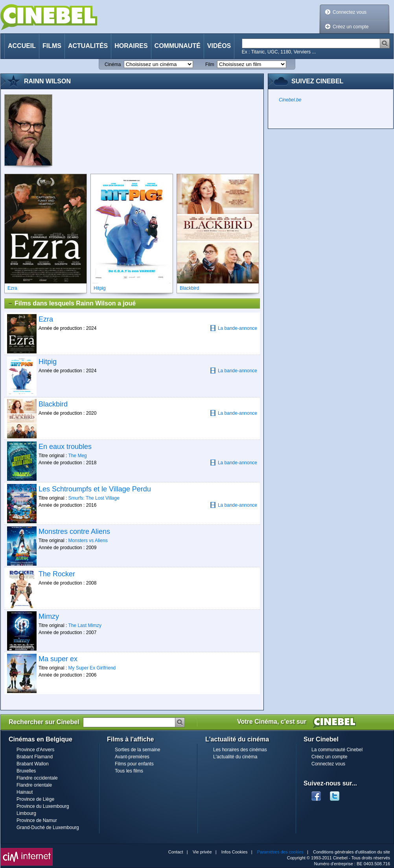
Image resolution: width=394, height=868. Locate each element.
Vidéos (219, 46)
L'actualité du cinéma (235, 757)
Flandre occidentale (37, 778)
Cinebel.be (290, 100)
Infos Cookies (235, 852)
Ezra (46, 319)
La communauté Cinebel (337, 750)
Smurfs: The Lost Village (94, 498)
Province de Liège (35, 799)
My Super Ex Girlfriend (92, 668)
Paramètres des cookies (280, 852)
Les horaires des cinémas (240, 750)
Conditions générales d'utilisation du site (352, 852)
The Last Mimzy (85, 625)
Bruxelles (26, 771)
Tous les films (129, 771)
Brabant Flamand (35, 757)
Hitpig (48, 362)
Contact (176, 852)
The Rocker (57, 574)
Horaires (131, 46)
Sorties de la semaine (137, 750)
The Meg (77, 456)
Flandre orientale (34, 785)
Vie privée (202, 852)
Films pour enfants (134, 764)
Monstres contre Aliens (74, 531)
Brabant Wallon (33, 764)
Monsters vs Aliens (88, 541)
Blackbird (53, 404)
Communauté (178, 46)
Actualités (88, 46)
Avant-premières (132, 757)
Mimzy (49, 616)
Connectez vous (350, 12)
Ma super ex (58, 659)
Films (52, 46)
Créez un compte (351, 27)
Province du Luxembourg (43, 806)
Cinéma (113, 64)
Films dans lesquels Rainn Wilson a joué (72, 303)
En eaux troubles (65, 447)
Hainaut (25, 792)
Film (210, 64)
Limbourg (26, 813)
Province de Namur (37, 820)
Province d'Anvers (35, 750)
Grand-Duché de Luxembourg (48, 828)
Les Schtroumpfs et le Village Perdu (95, 489)
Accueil (22, 46)
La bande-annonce (234, 328)
